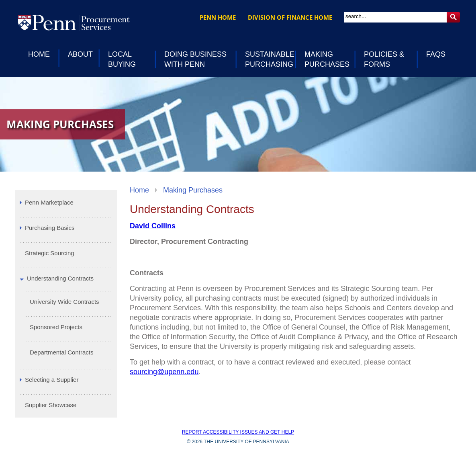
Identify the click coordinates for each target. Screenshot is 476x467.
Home (139, 190)
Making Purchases (193, 190)
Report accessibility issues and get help (238, 432)
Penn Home (218, 17)
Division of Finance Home (290, 17)
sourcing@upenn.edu (164, 372)
